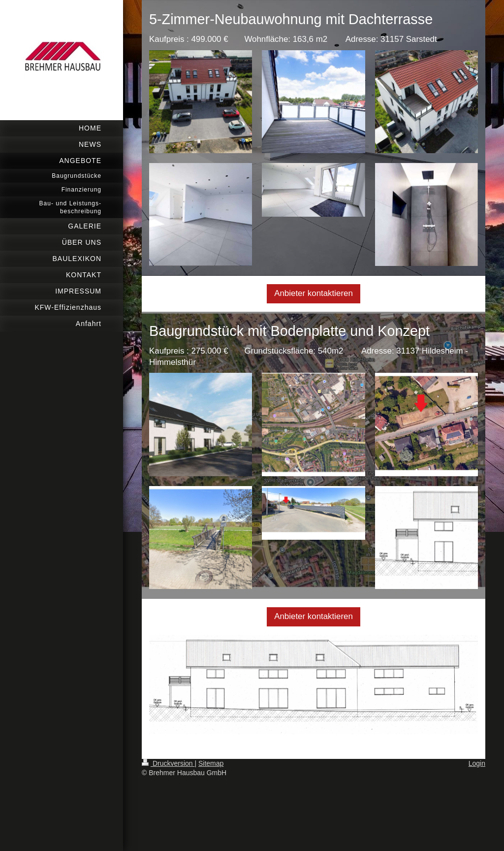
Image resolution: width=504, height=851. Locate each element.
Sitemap (211, 763)
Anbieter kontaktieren (314, 293)
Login (477, 763)
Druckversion (168, 763)
